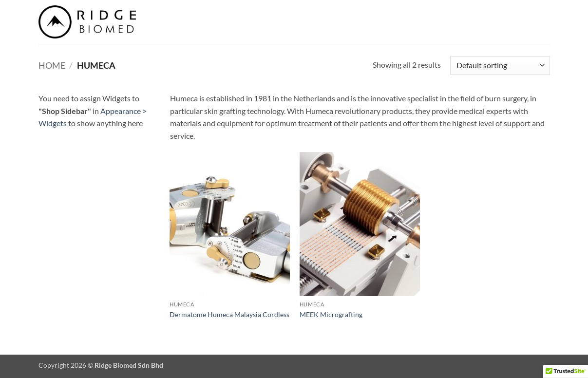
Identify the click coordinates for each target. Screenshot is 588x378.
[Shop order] (500, 66)
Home (52, 65)
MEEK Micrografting (331, 314)
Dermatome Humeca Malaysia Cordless (229, 314)
